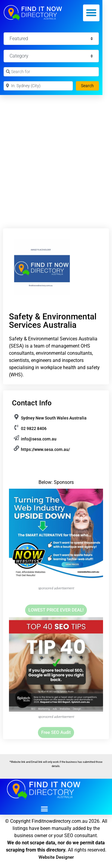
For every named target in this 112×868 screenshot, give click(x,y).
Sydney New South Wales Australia (54, 418)
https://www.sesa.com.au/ (45, 449)
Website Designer (56, 857)
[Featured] (51, 39)
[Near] (38, 86)
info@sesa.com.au (39, 439)
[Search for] (51, 72)
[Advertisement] (56, 154)
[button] (91, 13)
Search (90, 85)
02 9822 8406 (34, 428)
